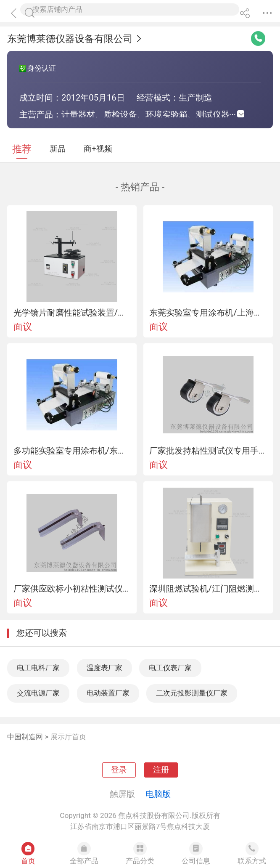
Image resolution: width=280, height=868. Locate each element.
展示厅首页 (68, 737)
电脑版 (158, 794)
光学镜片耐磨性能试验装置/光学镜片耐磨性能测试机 (72, 313)
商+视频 (98, 149)
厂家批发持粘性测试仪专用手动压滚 (208, 451)
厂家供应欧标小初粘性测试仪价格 (72, 589)
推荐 (22, 149)
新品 (58, 149)
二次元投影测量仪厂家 (192, 693)
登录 (119, 770)
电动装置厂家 (108, 693)
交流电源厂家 (38, 693)
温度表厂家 (104, 668)
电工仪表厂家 (170, 668)
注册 (161, 770)
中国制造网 (25, 737)
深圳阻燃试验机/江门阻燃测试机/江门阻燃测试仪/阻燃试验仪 (208, 589)
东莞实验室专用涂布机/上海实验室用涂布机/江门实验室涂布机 (208, 313)
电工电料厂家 (38, 668)
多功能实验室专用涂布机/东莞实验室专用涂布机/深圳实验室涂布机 (72, 451)
